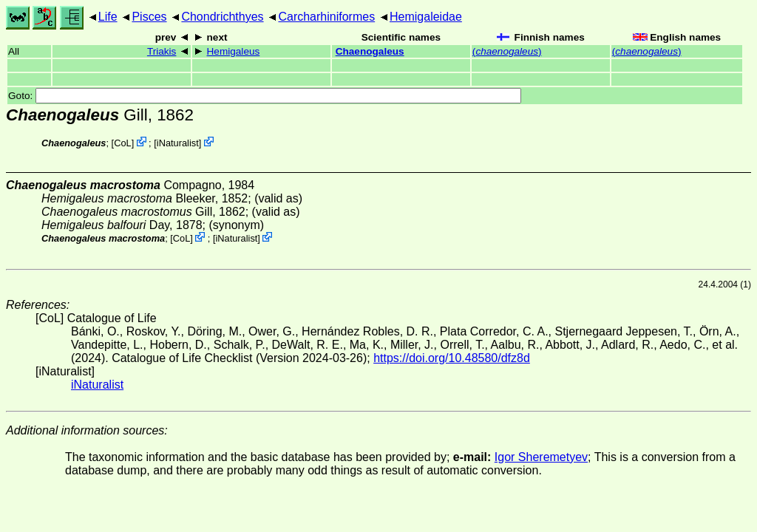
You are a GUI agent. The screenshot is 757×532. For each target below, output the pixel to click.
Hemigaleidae (426, 17)
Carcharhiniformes (326, 17)
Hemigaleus (234, 51)
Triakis (162, 51)
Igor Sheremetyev (541, 457)
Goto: (265, 96)
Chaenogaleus (370, 51)
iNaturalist (178, 143)
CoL (122, 143)
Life (108, 17)
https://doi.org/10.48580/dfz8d (452, 358)
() (507, 51)
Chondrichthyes (222, 17)
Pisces (149, 17)
